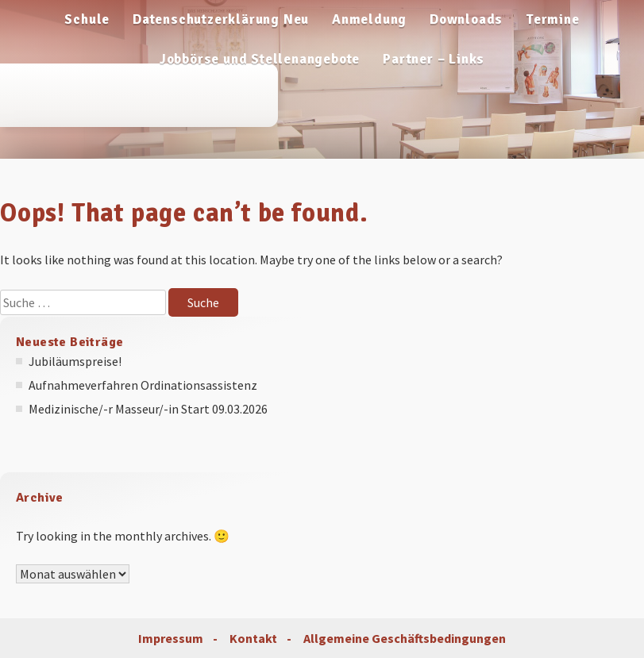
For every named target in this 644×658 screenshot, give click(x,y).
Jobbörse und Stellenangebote (260, 59)
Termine (553, 19)
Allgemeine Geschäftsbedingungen (405, 638)
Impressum (171, 638)
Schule (87, 19)
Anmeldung (369, 19)
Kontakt (253, 638)
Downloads (466, 19)
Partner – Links (434, 59)
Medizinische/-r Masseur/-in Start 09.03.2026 (148, 409)
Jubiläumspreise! (75, 361)
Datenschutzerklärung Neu (221, 19)
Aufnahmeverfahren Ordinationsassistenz (143, 385)
